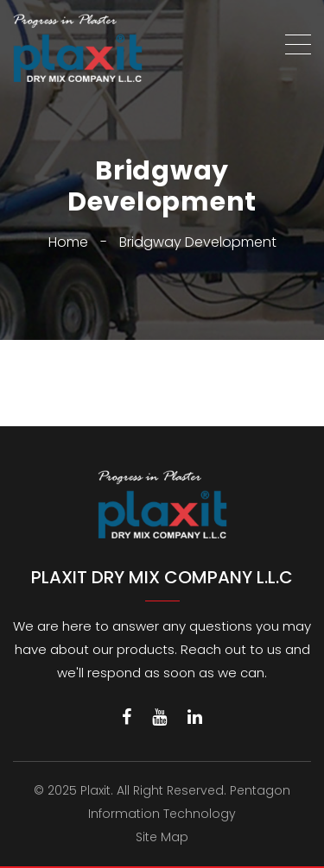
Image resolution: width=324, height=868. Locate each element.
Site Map (162, 837)
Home (68, 242)
